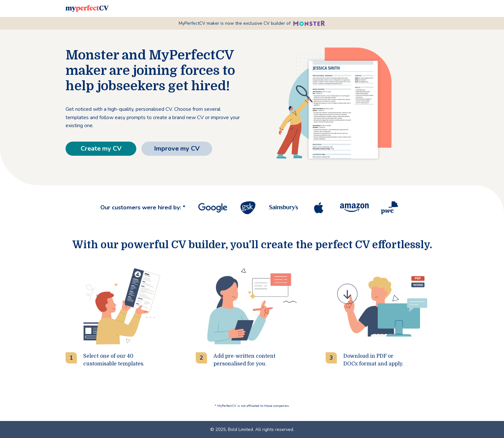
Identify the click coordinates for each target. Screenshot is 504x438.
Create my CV (101, 149)
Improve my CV (177, 149)
